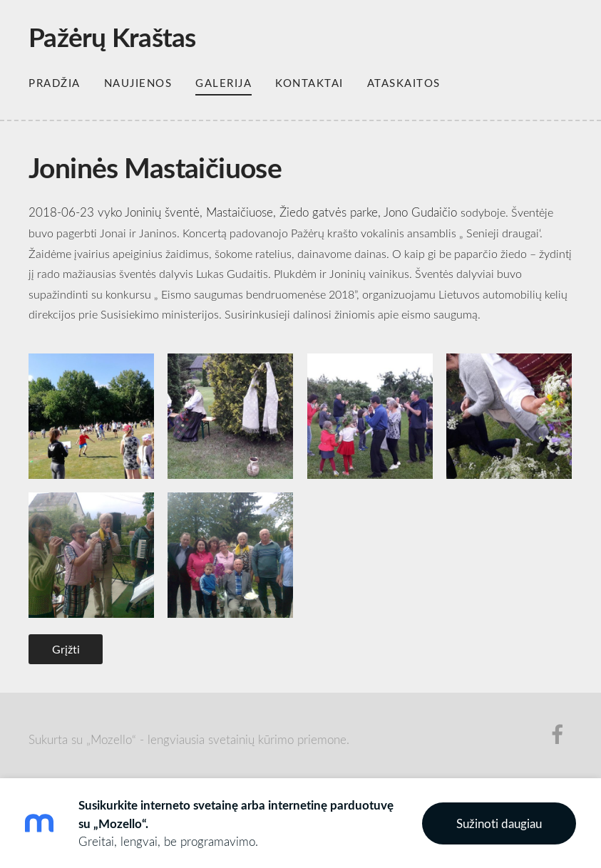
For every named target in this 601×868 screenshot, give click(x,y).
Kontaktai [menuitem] (309, 83)
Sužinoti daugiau (499, 823)
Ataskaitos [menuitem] (404, 83)
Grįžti (66, 649)
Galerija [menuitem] (224, 83)
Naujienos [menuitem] (138, 83)
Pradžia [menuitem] (55, 83)
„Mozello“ (111, 739)
